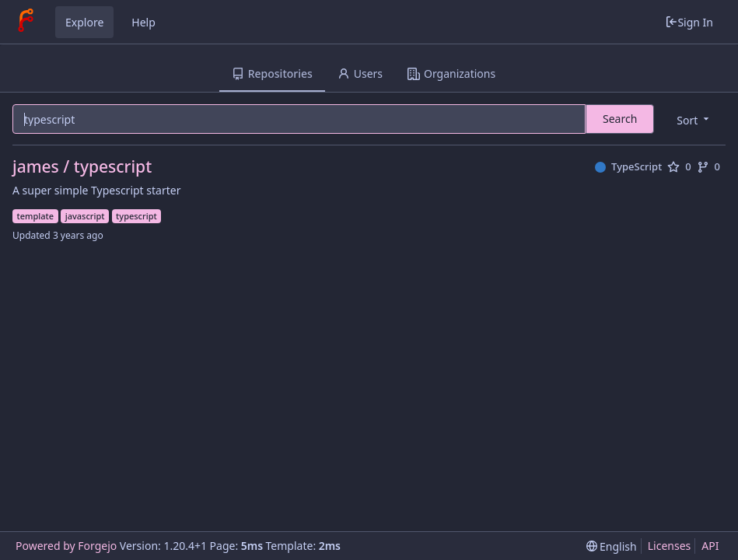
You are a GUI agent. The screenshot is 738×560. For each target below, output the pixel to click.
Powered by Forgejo (66, 546)
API (710, 546)
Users (360, 73)
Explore (84, 22)
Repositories (272, 73)
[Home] (26, 22)
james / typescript (82, 167)
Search (620, 119)
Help (143, 22)
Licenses (670, 546)
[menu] (694, 120)
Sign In (689, 22)
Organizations (451, 73)
